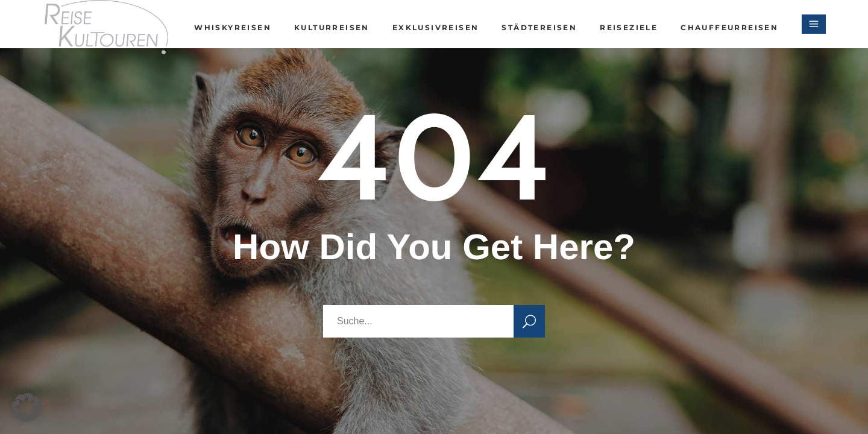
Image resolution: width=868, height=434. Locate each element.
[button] (27, 407)
